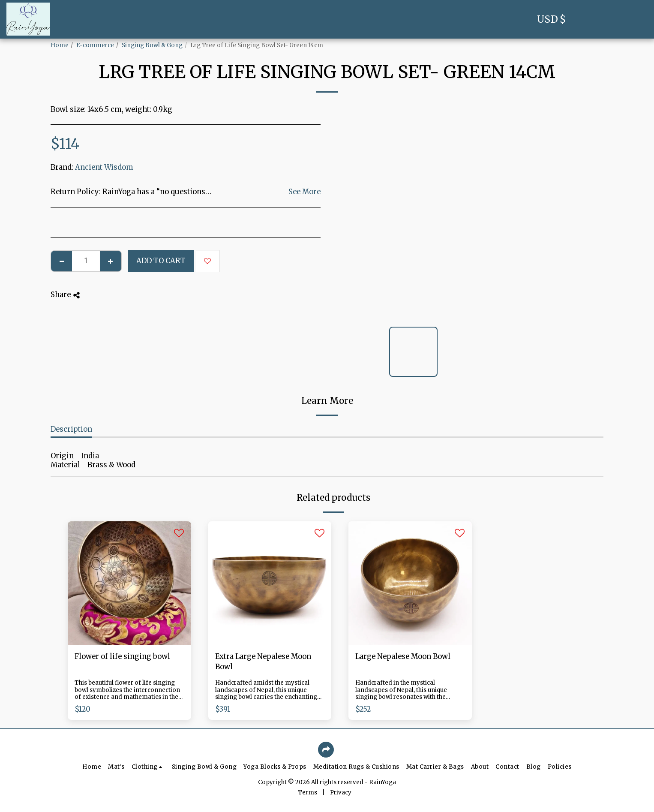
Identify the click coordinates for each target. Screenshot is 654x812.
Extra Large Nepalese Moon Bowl (263, 662)
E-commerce (95, 45)
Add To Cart (161, 261)
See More (304, 192)
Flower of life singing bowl (122, 657)
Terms (307, 792)
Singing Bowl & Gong (152, 45)
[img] (129, 583)
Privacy (341, 792)
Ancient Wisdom (104, 167)
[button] (590, 19)
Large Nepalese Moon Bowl (403, 657)
